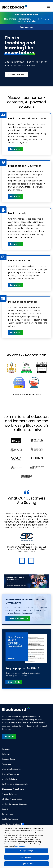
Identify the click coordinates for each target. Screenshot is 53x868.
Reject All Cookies (26, 857)
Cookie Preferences (10, 819)
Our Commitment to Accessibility (15, 784)
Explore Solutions (16, 75)
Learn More (16, 149)
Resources (6, 764)
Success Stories (9, 759)
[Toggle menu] (49, 7)
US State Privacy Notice (12, 799)
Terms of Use (7, 814)
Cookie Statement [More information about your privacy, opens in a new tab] (21, 846)
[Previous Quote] (22, 561)
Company (6, 749)
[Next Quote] (31, 561)
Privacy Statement (9, 794)
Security (5, 809)
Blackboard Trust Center (13, 789)
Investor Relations (9, 779)
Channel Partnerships (11, 774)
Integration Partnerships (12, 769)
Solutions (6, 754)
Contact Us (9, 737)
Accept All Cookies (26, 864)
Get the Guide (14, 682)
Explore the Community (18, 618)
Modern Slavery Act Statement (15, 804)
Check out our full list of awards (27, 394)
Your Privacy (13, 824)
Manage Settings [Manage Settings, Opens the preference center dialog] (27, 851)
